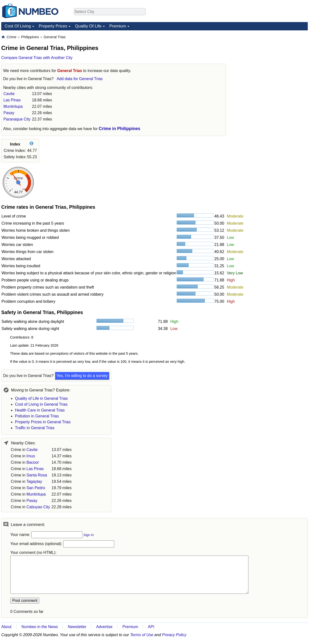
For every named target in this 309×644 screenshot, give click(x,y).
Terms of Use (142, 635)
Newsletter (77, 627)
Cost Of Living (18, 26)
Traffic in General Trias (35, 428)
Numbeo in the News (40, 627)
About (6, 627)
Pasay (9, 113)
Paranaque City (17, 119)
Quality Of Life (88, 26)
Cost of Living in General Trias (41, 404)
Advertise (104, 627)
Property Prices (53, 26)
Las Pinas (12, 100)
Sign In (89, 535)
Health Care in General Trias (40, 410)
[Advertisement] (271, 65)
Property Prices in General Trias (43, 422)
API (151, 627)
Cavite (9, 94)
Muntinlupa (13, 106)
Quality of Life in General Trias (41, 398)
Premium (118, 26)
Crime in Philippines (120, 129)
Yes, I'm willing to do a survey (82, 376)
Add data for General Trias (80, 79)
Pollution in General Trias (37, 416)
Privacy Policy (174, 635)
